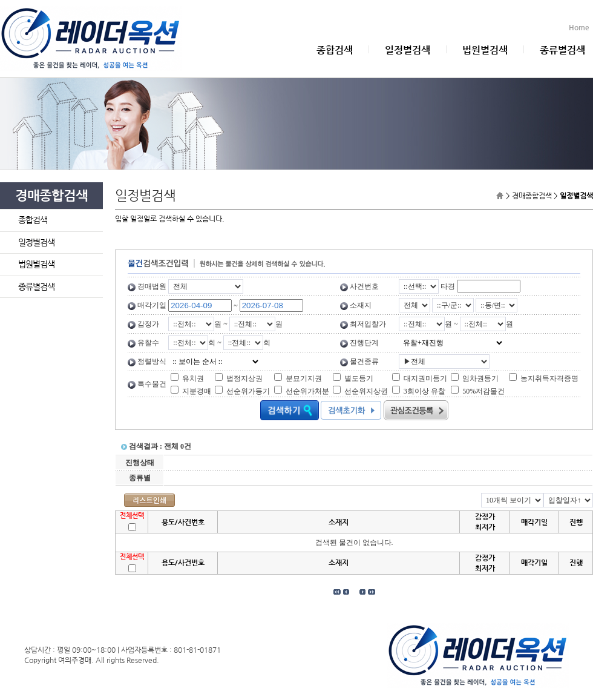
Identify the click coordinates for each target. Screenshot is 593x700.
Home (581, 27)
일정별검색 (408, 50)
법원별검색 (485, 50)
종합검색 (335, 50)
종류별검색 (562, 50)
